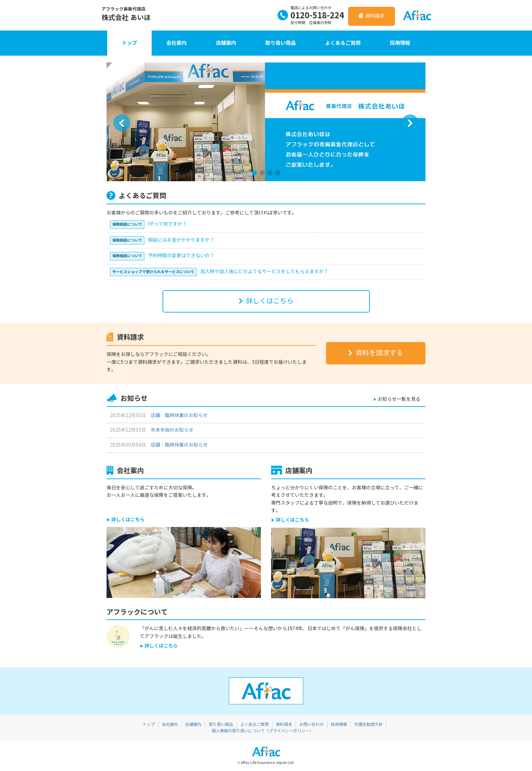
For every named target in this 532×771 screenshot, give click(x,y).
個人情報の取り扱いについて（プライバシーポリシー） (263, 731)
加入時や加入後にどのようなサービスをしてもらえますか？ (219, 272)
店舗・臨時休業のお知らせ (179, 445)
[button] (122, 123)
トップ (129, 43)
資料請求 (372, 16)
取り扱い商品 (281, 43)
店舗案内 (226, 43)
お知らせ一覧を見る (399, 399)
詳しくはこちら (270, 301)
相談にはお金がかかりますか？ (162, 240)
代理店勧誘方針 (368, 725)
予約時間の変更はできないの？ (162, 256)
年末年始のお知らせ (172, 430)
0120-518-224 (311, 16)
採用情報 (400, 43)
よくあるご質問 (343, 43)
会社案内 (176, 43)
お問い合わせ (311, 725)
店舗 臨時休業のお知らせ (179, 416)
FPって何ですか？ (148, 224)
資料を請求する (376, 353)
